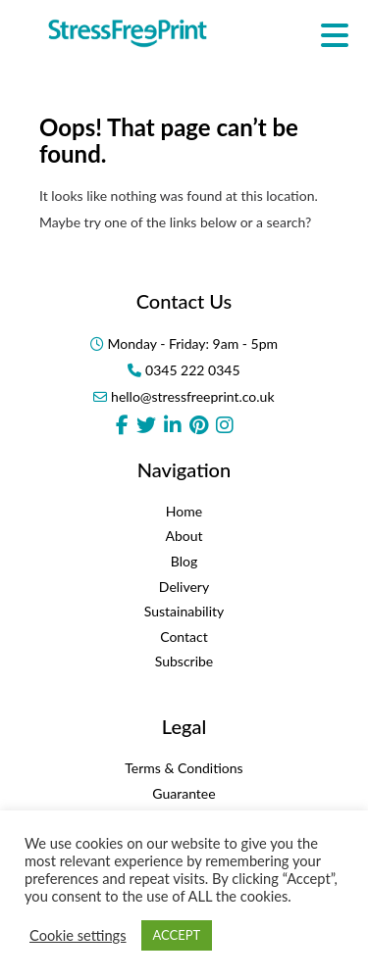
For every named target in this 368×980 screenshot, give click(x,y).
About (184, 536)
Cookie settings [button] (78, 935)
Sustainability (184, 611)
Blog (184, 561)
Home (184, 511)
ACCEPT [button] (177, 935)
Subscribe (184, 661)
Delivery (184, 587)
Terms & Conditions (184, 768)
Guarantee (184, 793)
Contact (184, 637)
